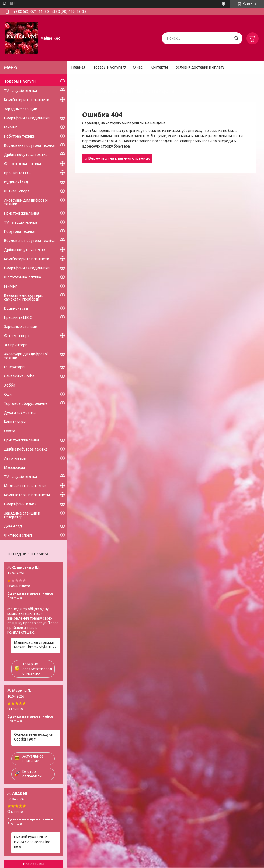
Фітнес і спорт (17, 191)
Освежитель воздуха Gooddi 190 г (33, 737)
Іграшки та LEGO (18, 173)
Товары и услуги (108, 67)
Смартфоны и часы (21, 504)
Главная (78, 67)
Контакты (159, 67)
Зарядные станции (21, 109)
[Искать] (236, 38)
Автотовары (15, 458)
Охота (10, 431)
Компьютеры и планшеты (27, 495)
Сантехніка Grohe (19, 376)
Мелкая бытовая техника (26, 486)
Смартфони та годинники (27, 118)
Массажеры (14, 467)
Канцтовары (15, 422)
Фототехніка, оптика (22, 164)
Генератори (14, 367)
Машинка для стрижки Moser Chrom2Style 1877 (35, 645)
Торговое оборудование (26, 403)
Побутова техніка (19, 136)
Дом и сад (13, 526)
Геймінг (11, 127)
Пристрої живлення (22, 213)
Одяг (9, 394)
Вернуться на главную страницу (119, 158)
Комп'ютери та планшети (27, 100)
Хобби (10, 385)
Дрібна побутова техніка (26, 155)
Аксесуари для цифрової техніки (26, 202)
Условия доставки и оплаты (201, 67)
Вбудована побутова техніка (29, 145)
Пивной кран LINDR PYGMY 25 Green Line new (32, 842)
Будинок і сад (16, 182)
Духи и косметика (20, 413)
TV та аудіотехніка (20, 91)
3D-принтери (16, 345)
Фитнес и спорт (18, 535)
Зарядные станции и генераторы (22, 515)
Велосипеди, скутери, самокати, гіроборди (24, 297)
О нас (138, 67)
